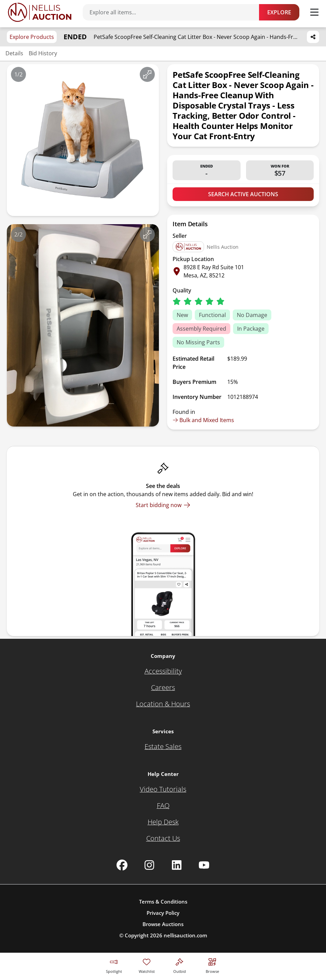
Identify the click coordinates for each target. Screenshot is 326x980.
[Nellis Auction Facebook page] (122, 865)
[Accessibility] (163, 671)
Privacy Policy (163, 913)
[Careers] (163, 688)
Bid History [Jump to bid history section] (43, 53)
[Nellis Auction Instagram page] (149, 865)
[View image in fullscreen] (147, 74)
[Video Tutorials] (163, 789)
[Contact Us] (163, 838)
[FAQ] (163, 806)
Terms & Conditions (163, 902)
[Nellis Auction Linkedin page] (177, 865)
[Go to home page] (40, 12)
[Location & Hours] (163, 704)
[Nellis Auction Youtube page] (204, 865)
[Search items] (174, 12)
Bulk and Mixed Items (203, 420)
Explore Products (32, 37)
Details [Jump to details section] (14, 53)
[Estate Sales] (163, 747)
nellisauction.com (185, 935)
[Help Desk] (163, 822)
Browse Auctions (163, 924)
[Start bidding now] (163, 505)
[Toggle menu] (314, 12)
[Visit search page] (212, 965)
